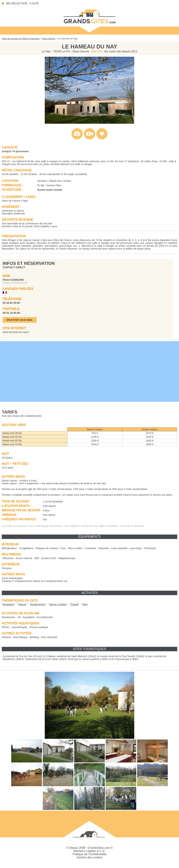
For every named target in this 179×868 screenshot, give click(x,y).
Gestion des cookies (89, 857)
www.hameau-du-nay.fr (16, 332)
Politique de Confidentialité (89, 854)
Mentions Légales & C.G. (89, 851)
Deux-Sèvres (49, 39)
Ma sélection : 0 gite (22, 3)
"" (8, 604)
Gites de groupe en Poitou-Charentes (21, 39)
